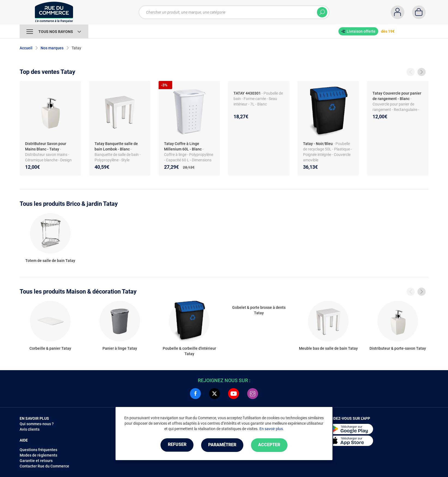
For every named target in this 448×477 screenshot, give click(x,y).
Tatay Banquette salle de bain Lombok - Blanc (116, 146)
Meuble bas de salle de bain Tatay (328, 348)
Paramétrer (222, 445)
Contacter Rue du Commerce (44, 466)
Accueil (26, 48)
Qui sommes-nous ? (37, 424)
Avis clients (30, 429)
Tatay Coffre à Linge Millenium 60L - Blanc (183, 146)
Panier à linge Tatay (120, 348)
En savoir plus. (272, 429)
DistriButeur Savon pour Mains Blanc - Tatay (46, 146)
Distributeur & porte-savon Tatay (398, 348)
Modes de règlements (38, 455)
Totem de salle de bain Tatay (50, 261)
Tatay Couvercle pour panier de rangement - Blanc (397, 96)
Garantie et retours (36, 461)
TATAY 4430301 (247, 93)
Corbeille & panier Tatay (50, 348)
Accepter (270, 445)
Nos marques (52, 48)
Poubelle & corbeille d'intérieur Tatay (189, 351)
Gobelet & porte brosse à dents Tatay (259, 310)
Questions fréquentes (38, 450)
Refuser (176, 445)
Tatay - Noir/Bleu (318, 144)
